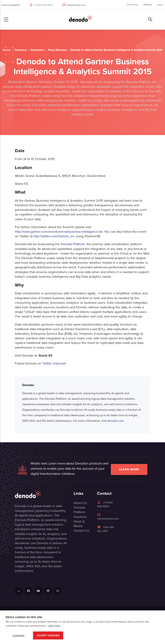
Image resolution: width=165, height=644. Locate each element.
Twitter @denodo (54, 363)
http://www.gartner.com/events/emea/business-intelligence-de (59, 232)
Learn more (129, 469)
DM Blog (148, 5)
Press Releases (57, 50)
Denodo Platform (73, 244)
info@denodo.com (76, 5)
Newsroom (37, 50)
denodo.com (115, 421)
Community (132, 5)
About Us (80, 503)
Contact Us (81, 531)
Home (7, 50)
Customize (18, 635)
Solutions (80, 517)
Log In (160, 5)
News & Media (79, 524)
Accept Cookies (48, 635)
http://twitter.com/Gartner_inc (54, 236)
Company (20, 50)
